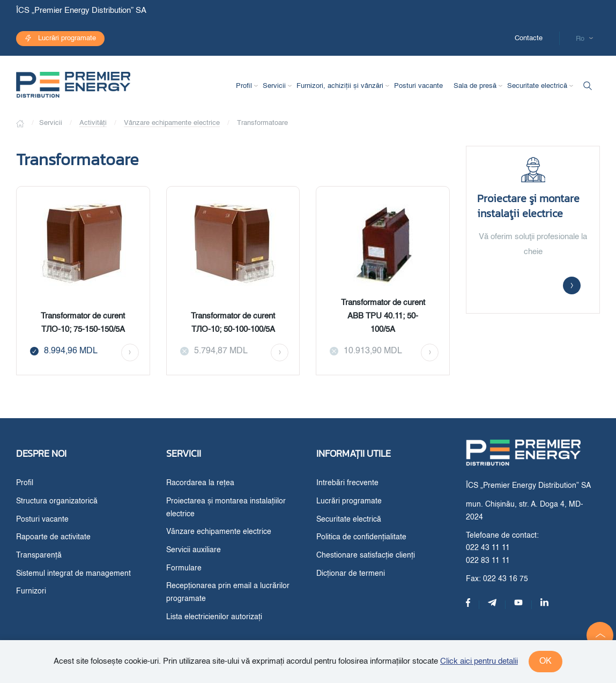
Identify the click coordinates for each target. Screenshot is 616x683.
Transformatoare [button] (262, 123)
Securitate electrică (349, 519)
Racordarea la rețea (200, 483)
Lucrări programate (67, 38)
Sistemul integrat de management (73, 574)
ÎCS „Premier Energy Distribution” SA (82, 10)
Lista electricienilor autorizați (214, 617)
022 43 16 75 (506, 579)
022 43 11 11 (488, 548)
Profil (25, 483)
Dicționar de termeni (351, 574)
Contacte (529, 38)
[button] (600, 635)
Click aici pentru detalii (479, 661)
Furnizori (31, 591)
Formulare (184, 568)
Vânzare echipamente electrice (172, 123)
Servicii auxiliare (194, 550)
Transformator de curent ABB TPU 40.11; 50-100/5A (383, 316)
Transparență (39, 555)
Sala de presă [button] (475, 86)
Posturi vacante (42, 519)
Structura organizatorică (57, 501)
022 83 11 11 (488, 561)
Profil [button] (244, 86)
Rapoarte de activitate (53, 537)
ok (546, 662)
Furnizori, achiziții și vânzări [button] (340, 86)
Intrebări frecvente (347, 483)
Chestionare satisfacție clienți (366, 555)
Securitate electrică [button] (537, 86)
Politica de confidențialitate (361, 537)
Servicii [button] (274, 86)
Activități (93, 123)
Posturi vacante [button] (418, 86)
